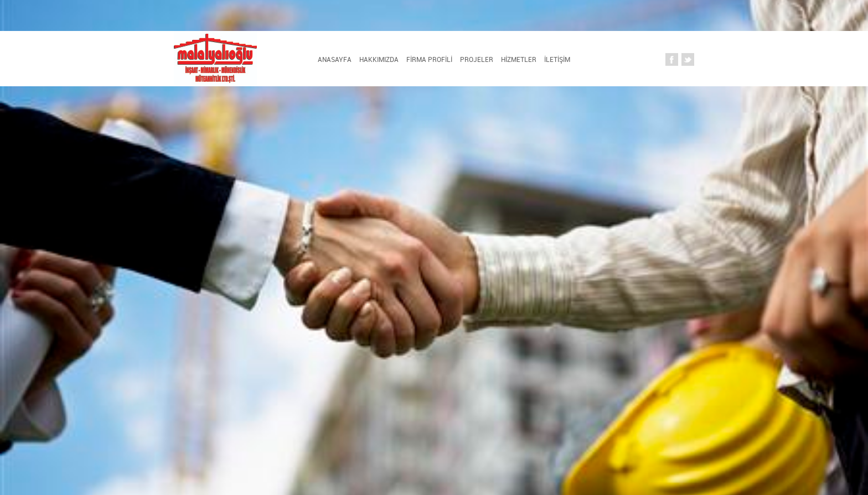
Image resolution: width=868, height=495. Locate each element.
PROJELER (477, 59)
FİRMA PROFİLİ (429, 59)
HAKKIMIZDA (379, 59)
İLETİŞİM (557, 59)
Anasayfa (335, 59)
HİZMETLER (519, 59)
